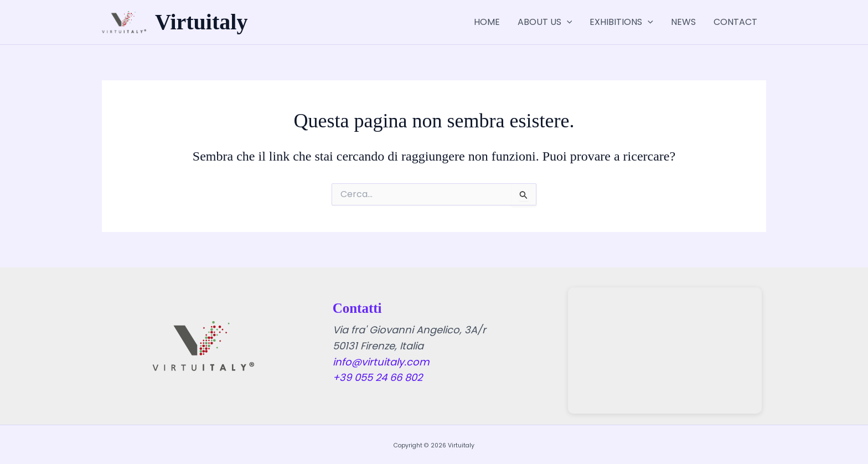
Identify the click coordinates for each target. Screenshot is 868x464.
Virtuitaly (201, 22)
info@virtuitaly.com (381, 362)
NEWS (683, 22)
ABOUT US (545, 22)
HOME (487, 22)
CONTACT (735, 22)
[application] (567, 22)
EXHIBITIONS (621, 22)
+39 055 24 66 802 (378, 377)
